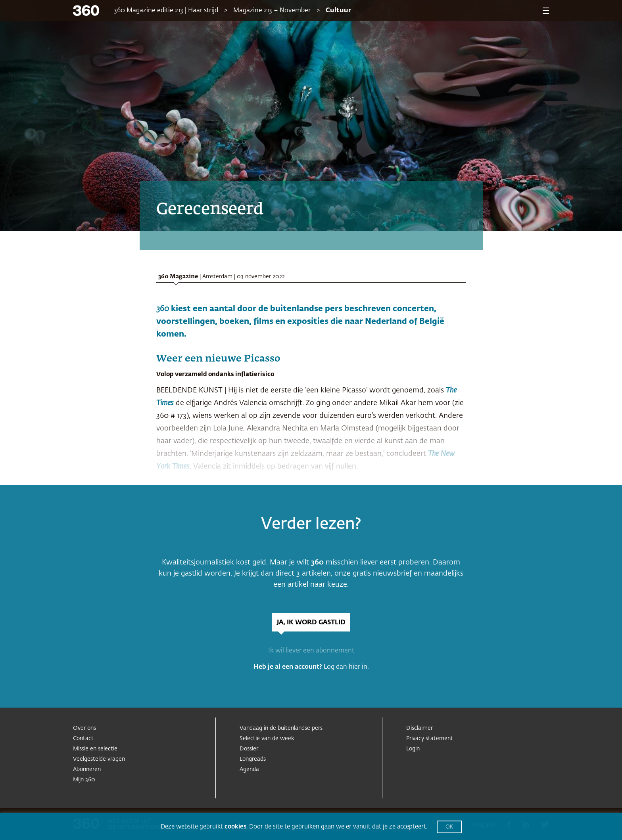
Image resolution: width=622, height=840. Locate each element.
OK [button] (449, 827)
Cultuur (338, 11)
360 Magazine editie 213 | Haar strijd (166, 11)
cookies (235, 827)
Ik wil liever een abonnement (311, 651)
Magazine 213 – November (272, 11)
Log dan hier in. (346, 667)
